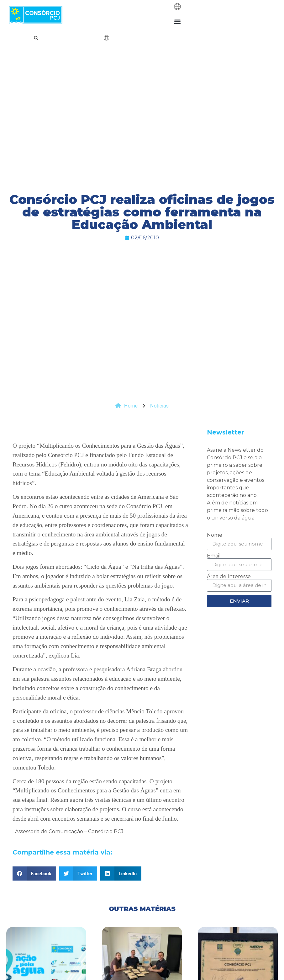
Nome (215, 535)
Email (214, 556)
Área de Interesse (229, 577)
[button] (178, 21)
